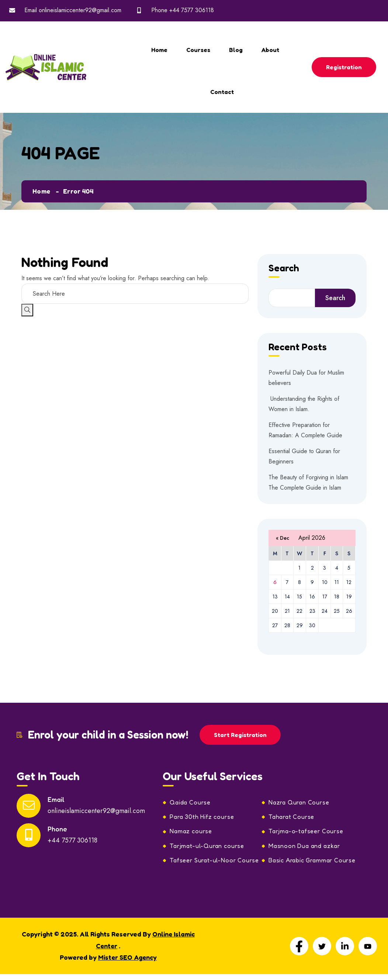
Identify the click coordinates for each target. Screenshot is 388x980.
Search (284, 268)
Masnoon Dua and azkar (305, 847)
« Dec (283, 538)
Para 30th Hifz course (203, 818)
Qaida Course (191, 803)
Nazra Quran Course (299, 803)
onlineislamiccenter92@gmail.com (80, 10)
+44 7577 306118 (192, 10)
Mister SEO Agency (127, 959)
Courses (198, 50)
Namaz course (192, 832)
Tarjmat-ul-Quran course (208, 847)
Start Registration (241, 735)
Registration (344, 67)
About (270, 50)
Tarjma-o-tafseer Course (307, 832)
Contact (222, 92)
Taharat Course (292, 818)
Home (159, 50)
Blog (236, 50)
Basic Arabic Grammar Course (314, 862)
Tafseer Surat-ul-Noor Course (215, 862)
